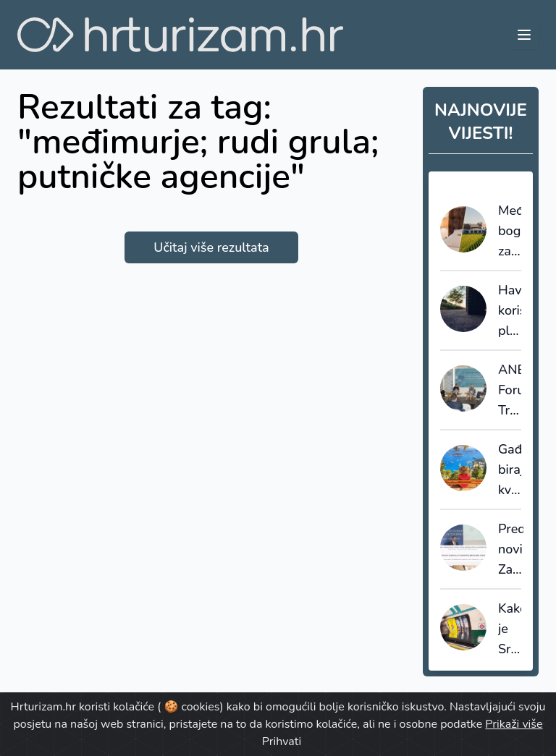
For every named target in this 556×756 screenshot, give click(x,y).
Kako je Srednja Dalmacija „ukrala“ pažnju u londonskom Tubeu (510, 629)
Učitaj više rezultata (211, 247)
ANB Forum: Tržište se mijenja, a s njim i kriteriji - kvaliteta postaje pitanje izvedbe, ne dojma (510, 391)
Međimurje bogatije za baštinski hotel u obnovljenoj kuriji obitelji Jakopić (510, 232)
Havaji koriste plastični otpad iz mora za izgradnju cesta (510, 311)
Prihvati (282, 742)
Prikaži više (514, 724)
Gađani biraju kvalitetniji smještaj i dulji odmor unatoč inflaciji (510, 470)
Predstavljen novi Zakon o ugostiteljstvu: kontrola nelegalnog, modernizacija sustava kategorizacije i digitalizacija (511, 550)
